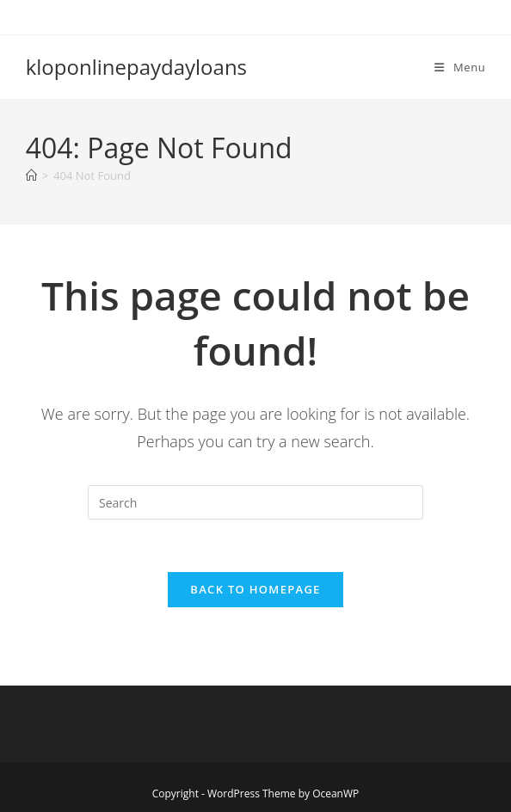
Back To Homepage (255, 589)
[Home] (31, 175)
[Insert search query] (255, 502)
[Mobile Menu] (460, 67)
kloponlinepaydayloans (136, 67)
